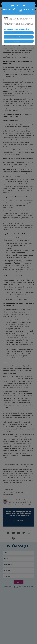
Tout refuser (18, 37)
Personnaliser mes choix (18, 41)
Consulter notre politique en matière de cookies (16, 30)
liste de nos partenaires (26, 28)
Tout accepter (19, 33)
